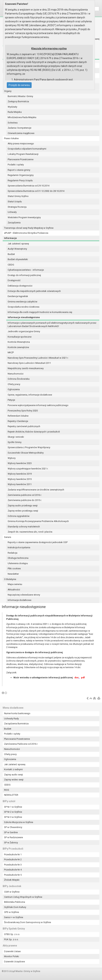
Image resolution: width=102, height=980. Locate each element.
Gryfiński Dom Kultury (15, 907)
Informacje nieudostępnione (24, 317)
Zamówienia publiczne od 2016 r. (25, 495)
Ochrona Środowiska (19, 379)
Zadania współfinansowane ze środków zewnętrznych (36, 490)
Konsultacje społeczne (20, 337)
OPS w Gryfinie (12, 912)
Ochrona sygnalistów (19, 516)
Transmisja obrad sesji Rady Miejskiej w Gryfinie (29, 228)
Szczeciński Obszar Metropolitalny (26, 453)
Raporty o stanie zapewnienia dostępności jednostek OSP (38, 542)
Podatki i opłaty (16, 165)
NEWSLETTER (11, 795)
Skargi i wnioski (16, 437)
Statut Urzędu (15, 202)
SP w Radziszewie (13, 837)
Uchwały (12, 212)
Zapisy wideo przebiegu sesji (23, 511)
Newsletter (13, 574)
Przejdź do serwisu (19, 85)
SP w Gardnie (11, 832)
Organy (8, 91)
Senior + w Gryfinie (14, 917)
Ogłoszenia (14, 389)
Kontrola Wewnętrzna (19, 342)
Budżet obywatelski (18, 259)
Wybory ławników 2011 (20, 484)
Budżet (11, 254)
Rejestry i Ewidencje (18, 421)
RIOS (7, 790)
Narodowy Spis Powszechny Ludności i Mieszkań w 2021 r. (38, 358)
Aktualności (14, 590)
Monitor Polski (12, 956)
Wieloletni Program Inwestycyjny (24, 217)
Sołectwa (13, 123)
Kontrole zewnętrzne (18, 347)
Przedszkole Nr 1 (13, 854)
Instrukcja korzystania (19, 547)
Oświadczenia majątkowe (21, 133)
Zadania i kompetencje (19, 128)
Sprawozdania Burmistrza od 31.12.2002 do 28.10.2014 (36, 191)
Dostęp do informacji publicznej (24, 275)
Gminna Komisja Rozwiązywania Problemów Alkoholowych (38, 521)
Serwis (8, 537)
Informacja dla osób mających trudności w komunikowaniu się (40, 312)
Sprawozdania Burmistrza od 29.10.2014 (28, 186)
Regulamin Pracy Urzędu (20, 180)
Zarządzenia (14, 223)
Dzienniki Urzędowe (14, 962)
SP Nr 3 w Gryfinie (13, 817)
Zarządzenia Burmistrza (16, 724)
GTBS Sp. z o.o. (12, 934)
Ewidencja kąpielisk (18, 296)
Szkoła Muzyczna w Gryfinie (19, 822)
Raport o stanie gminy (19, 170)
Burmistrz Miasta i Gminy (20, 96)
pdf (83, 678)
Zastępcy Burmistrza (18, 101)
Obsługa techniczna (18, 558)
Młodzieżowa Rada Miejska (22, 117)
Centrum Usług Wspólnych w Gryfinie (23, 897)
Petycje (11, 400)
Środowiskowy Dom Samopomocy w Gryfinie (28, 922)
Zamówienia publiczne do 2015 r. (25, 500)
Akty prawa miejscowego (21, 144)
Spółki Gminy (15, 442)
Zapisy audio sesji (13, 775)
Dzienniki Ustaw (12, 951)
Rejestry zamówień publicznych (24, 426)
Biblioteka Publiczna (15, 902)
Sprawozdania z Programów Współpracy (29, 447)
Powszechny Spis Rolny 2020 (23, 411)
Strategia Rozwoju (17, 207)
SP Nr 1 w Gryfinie (13, 807)
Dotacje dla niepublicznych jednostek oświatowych (34, 291)
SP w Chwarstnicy (13, 827)
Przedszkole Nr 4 (13, 870)
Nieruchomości (16, 374)
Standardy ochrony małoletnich (24, 527)
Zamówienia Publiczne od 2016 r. (21, 744)
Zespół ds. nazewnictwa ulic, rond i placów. (30, 532)
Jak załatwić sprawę (18, 244)
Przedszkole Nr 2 (13, 859)
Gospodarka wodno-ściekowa (23, 307)
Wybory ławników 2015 (20, 479)
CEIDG (11, 265)
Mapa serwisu (15, 584)
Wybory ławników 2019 (20, 474)
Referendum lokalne (18, 416)
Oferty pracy (14, 384)
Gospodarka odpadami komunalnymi (27, 149)
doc (77, 678)
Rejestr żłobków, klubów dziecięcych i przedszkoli (34, 432)
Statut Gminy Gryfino (18, 196)
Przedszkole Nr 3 (13, 865)
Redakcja (13, 553)
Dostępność (14, 280)
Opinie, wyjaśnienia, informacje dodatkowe (30, 395)
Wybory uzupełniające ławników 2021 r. (28, 469)
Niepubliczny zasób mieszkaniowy (26, 368)
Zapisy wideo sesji (14, 780)
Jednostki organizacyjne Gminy (24, 331)
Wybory (12, 458)
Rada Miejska (15, 112)
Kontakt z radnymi (13, 769)
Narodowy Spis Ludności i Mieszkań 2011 (29, 363)
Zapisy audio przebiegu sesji (23, 506)
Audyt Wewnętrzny (17, 249)
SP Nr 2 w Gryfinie (13, 812)
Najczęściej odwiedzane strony (24, 595)
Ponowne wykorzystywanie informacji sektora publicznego (38, 405)
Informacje (10, 238)
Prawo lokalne (11, 138)
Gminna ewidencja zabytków (23, 302)
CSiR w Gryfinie (12, 892)
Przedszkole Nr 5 (13, 875)
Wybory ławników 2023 (20, 463)
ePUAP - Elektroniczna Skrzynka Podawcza (26, 233)
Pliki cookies (14, 568)
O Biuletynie (10, 579)
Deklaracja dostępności (20, 286)
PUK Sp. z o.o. (11, 939)
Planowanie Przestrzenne (21, 159)
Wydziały (12, 107)
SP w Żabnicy (11, 843)
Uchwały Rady (11, 719)
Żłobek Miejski (12, 880)
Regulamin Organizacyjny (21, 175)
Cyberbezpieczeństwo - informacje (26, 270)
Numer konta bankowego (17, 713)
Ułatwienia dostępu (18, 563)
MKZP (11, 352)
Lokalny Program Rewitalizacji (23, 154)
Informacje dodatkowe (19, 600)
